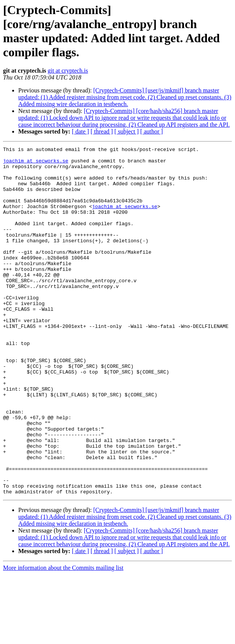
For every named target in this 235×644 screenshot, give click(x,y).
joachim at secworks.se (36, 164)
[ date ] (80, 131)
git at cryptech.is (68, 71)
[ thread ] (102, 131)
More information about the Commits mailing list (63, 637)
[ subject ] (127, 131)
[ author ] (152, 131)
